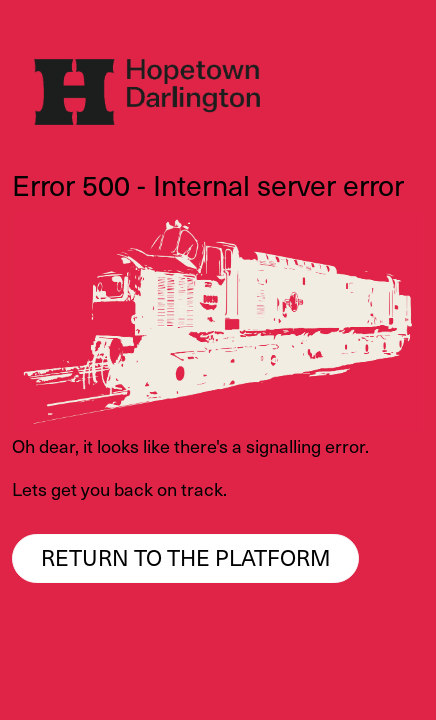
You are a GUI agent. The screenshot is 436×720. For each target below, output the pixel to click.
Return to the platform (186, 556)
